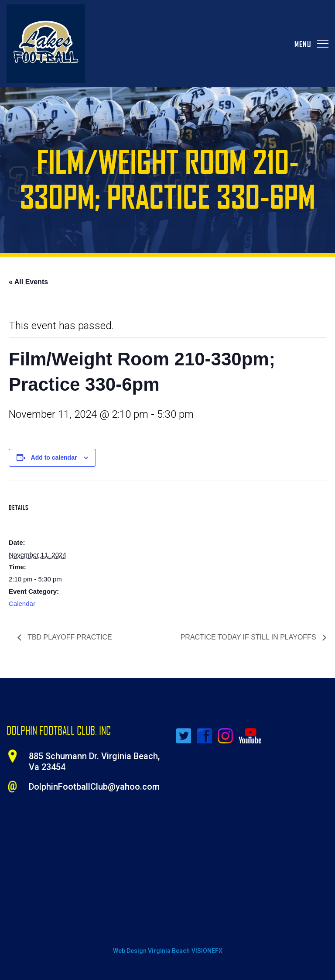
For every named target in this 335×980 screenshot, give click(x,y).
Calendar (22, 603)
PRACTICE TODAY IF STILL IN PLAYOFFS (249, 637)
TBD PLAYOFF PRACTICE (69, 637)
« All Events (28, 282)
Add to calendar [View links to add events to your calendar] (54, 457)
